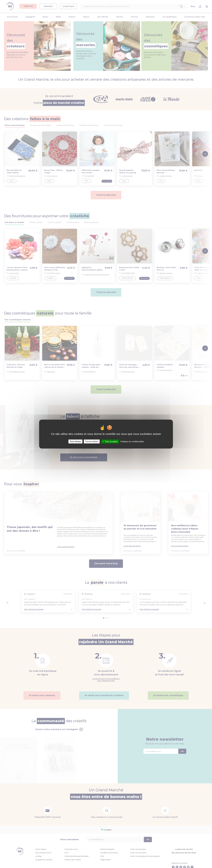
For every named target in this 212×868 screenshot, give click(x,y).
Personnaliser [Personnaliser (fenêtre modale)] (92, 441)
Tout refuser (75, 441)
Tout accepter (110, 441)
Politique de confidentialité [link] (132, 441)
